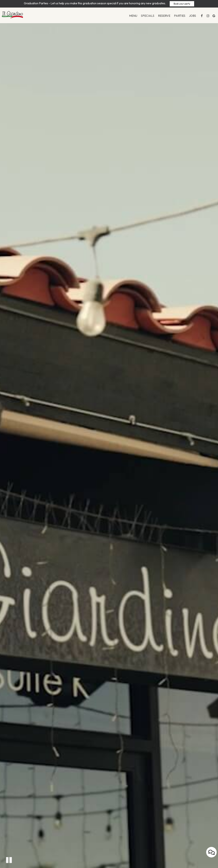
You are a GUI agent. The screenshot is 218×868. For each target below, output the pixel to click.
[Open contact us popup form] (211, 859)
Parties (178, 17)
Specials (146, 17)
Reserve (162, 17)
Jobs (191, 17)
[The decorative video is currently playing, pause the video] (9, 860)
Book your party (182, 4)
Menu (131, 17)
